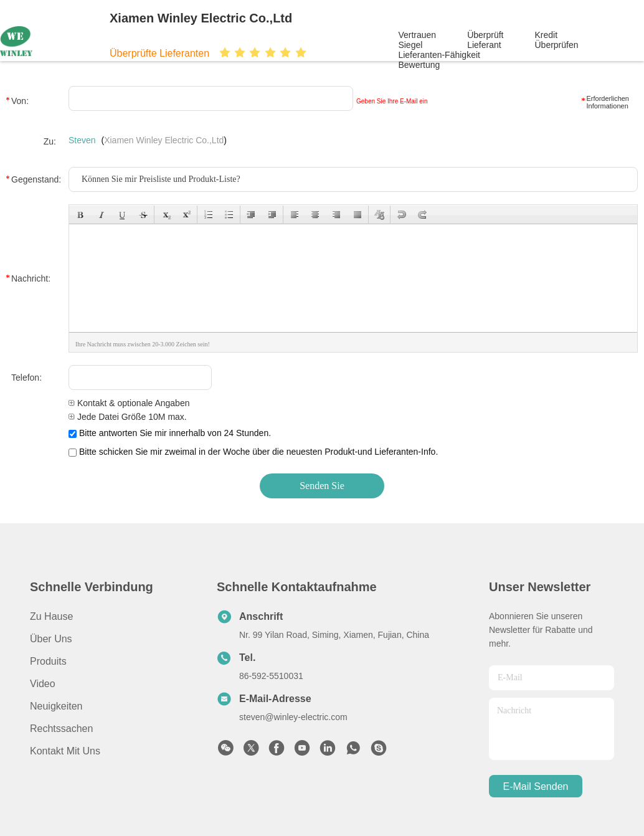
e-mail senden (536, 786)
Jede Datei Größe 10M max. (128, 417)
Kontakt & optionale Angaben (129, 403)
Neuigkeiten (56, 706)
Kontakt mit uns (65, 751)
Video (43, 684)
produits (48, 661)
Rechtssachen (61, 729)
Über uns (51, 639)
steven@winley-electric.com (293, 717)
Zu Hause (51, 616)
